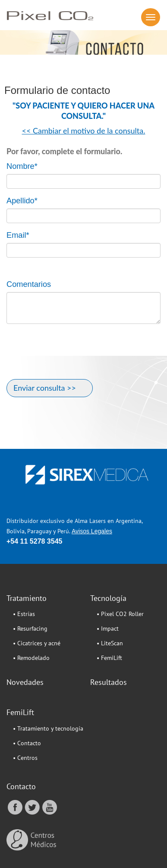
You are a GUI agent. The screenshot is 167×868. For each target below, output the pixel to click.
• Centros (25, 758)
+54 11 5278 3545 (34, 541)
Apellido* (22, 201)
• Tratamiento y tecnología (48, 728)
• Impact (108, 628)
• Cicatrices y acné (37, 643)
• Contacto (27, 743)
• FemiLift (109, 658)
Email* (18, 235)
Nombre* (22, 166)
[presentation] (72, 356)
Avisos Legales (92, 531)
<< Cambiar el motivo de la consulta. (84, 131)
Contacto (21, 786)
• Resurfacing (30, 628)
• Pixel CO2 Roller (120, 614)
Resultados (109, 682)
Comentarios (29, 284)
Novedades (25, 682)
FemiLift (20, 712)
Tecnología (108, 598)
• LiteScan (110, 643)
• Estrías (24, 614)
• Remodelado (31, 658)
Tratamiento (27, 598)
